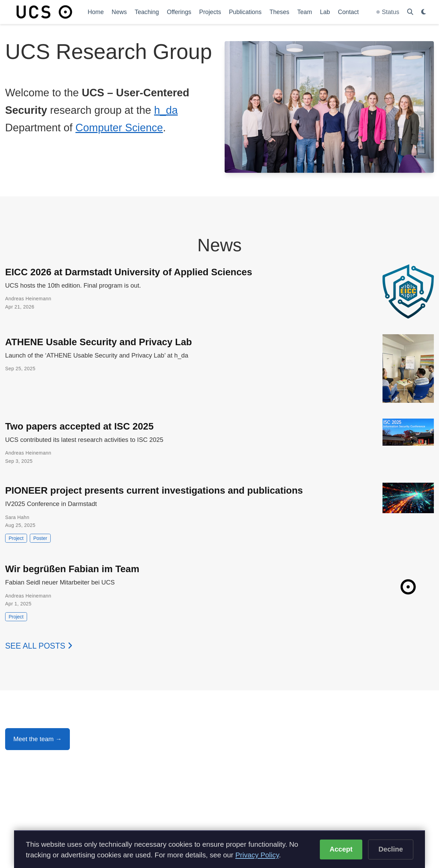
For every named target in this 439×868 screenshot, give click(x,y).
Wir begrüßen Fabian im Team (72, 569)
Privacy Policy (257, 855)
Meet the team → (37, 739)
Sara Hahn (17, 517)
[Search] (410, 12)
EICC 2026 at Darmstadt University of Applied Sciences (129, 272)
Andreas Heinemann (28, 299)
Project (16, 538)
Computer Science (119, 128)
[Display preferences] (424, 12)
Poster (40, 538)
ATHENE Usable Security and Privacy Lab (98, 342)
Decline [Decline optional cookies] (391, 849)
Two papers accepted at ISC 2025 (79, 426)
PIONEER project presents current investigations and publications (154, 490)
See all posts (39, 646)
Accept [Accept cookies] (341, 849)
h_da (166, 110)
